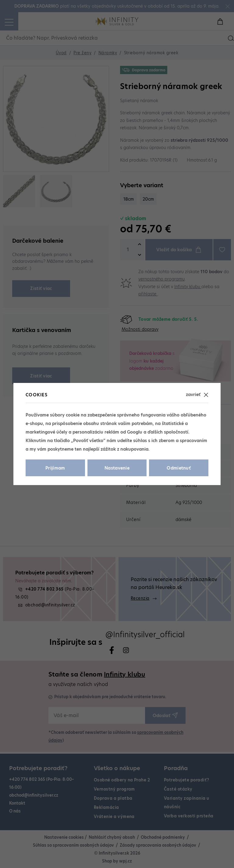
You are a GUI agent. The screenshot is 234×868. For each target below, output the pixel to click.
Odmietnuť (179, 468)
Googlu (135, 432)
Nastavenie (117, 468)
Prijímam (55, 468)
